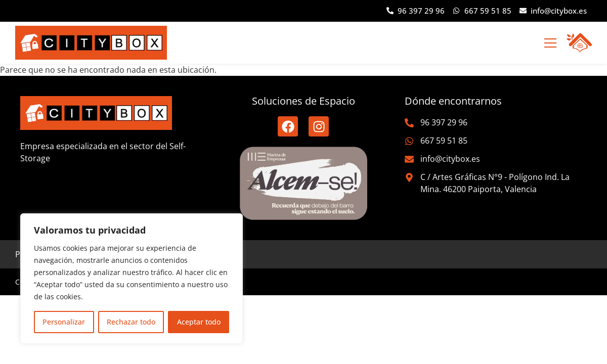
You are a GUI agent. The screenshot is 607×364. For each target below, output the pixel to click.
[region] (132, 279)
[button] (550, 43)
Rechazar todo (131, 322)
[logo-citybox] (91, 43)
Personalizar (64, 322)
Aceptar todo (199, 322)
